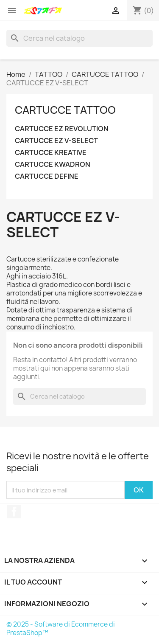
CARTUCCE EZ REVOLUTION (62, 129)
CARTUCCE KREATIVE (51, 153)
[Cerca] (79, 38)
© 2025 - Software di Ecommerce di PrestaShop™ (61, 629)
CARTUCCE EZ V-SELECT (56, 141)
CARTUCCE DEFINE (47, 176)
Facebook (14, 512)
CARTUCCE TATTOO (65, 110)
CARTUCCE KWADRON (53, 165)
